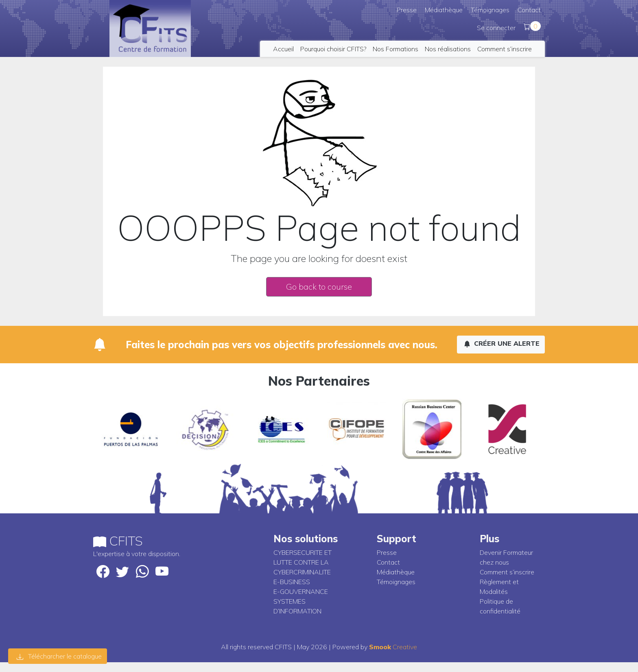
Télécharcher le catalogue (59, 656)
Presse (407, 10)
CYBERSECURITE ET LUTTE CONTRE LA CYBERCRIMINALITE (303, 562)
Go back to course (319, 287)
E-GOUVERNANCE (301, 591)
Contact (529, 10)
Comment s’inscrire (505, 49)
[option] (146, 429)
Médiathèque (444, 10)
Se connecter (496, 28)
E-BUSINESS (292, 582)
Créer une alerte (502, 343)
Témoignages (490, 10)
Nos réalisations (448, 49)
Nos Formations (395, 49)
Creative (393, 647)
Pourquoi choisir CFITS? (333, 49)
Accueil (283, 49)
